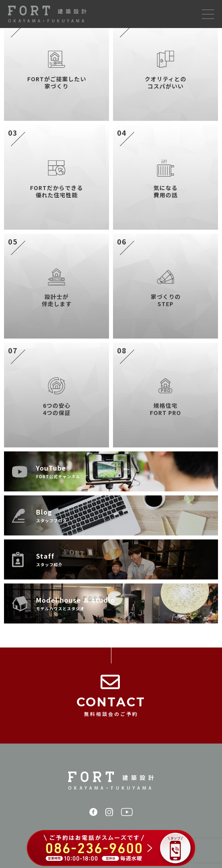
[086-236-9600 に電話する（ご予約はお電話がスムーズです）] (111, 849)
